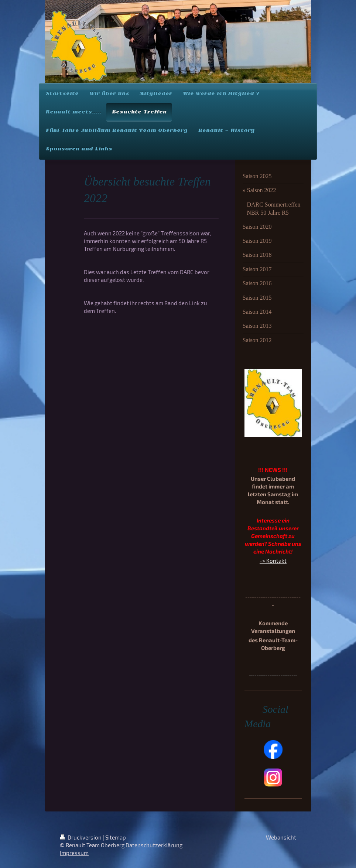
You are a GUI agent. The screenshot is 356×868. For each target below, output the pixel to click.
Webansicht (281, 837)
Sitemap (116, 837)
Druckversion (81, 837)
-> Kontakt (273, 561)
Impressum (74, 853)
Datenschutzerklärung (154, 845)
